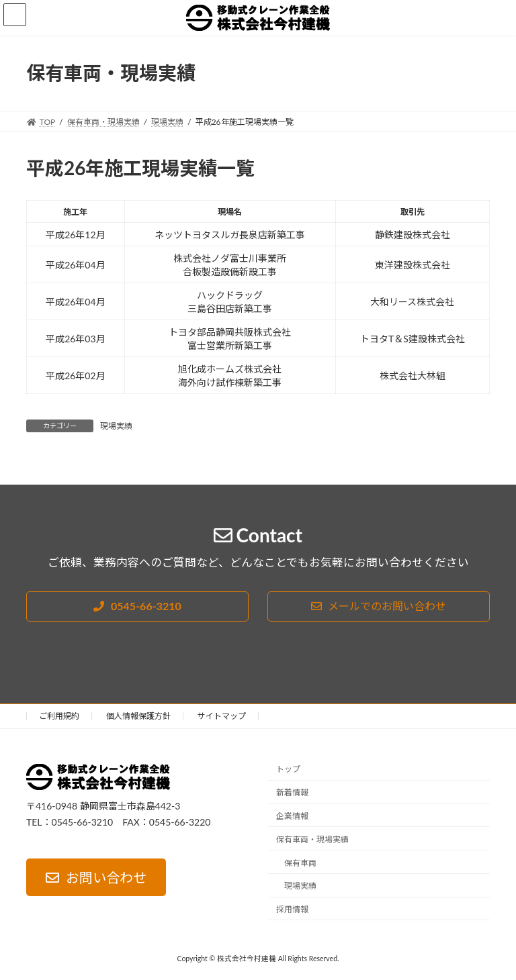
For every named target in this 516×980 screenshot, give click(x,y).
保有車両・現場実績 (312, 839)
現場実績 (116, 426)
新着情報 (292, 793)
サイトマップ (222, 716)
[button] (137, 606)
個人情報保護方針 (138, 716)
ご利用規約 (59, 716)
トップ (288, 770)
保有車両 (300, 863)
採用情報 (292, 909)
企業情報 (292, 816)
